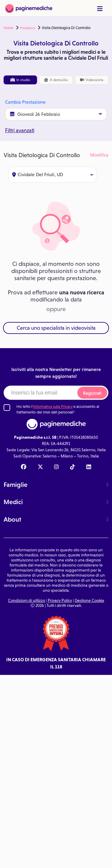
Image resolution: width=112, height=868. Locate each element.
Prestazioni (28, 28)
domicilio (56, 80)
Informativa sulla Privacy (53, 407)
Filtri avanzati (20, 130)
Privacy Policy (60, 600)
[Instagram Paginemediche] (56, 467)
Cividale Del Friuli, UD (53, 175)
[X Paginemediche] (40, 467)
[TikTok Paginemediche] (73, 467)
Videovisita (92, 80)
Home (9, 28)
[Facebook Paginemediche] (24, 467)
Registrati (92, 393)
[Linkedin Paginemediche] (89, 467)
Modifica (99, 155)
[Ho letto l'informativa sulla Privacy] (7, 408)
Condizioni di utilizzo (27, 600)
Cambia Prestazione (25, 102)
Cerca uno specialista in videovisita (56, 328)
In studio (20, 80)
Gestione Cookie (89, 600)
